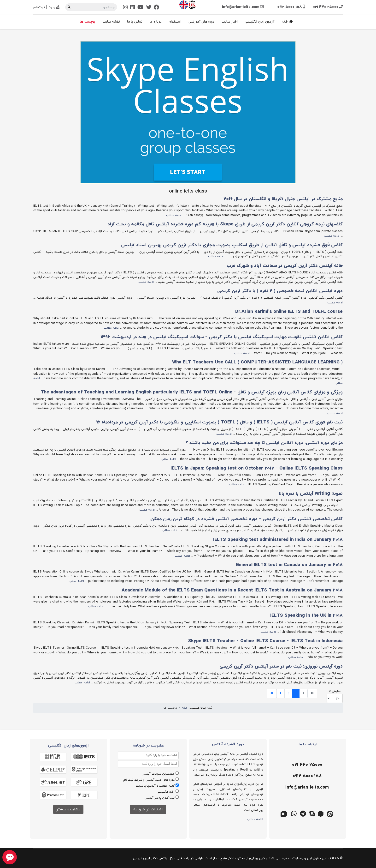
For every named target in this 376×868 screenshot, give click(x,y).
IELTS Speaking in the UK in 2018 (306, 616)
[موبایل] (307, 776)
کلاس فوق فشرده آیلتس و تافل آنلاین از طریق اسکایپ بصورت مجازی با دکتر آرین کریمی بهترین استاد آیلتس (232, 245)
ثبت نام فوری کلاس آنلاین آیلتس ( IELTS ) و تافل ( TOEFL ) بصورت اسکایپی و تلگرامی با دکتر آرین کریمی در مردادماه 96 (219, 422)
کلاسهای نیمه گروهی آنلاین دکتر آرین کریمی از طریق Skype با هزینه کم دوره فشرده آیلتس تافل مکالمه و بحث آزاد (225, 224)
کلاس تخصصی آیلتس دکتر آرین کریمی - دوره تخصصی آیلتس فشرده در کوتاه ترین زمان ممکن (247, 519)
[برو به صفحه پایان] (272, 693)
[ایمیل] (307, 788)
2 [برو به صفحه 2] (288, 693)
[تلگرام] (303, 813)
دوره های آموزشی (201, 22)
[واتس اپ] (294, 813)
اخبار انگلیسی (166, 792)
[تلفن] (307, 765)
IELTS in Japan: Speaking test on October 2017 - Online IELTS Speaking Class (257, 468)
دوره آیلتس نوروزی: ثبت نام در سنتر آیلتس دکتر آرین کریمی (281, 666)
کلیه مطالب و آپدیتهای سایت (155, 786)
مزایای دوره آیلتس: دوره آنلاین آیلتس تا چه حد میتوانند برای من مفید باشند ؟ (264, 443)
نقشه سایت (111, 22)
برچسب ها (87, 22)
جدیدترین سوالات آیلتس (158, 774)
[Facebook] (157, 8)
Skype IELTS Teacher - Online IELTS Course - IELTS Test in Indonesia (265, 641)
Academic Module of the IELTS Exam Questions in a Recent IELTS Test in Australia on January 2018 (232, 590)
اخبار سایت (230, 22)
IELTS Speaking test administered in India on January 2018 (278, 540)
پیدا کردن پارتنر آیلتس (160, 798)
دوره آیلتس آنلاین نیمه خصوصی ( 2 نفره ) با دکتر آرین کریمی (280, 291)
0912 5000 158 (290, 7)
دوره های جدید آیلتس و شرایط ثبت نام (149, 780)
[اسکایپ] (312, 813)
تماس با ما (135, 22)
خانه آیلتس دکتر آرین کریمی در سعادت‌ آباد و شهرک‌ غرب (285, 266)
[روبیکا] (321, 813)
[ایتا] (330, 813)
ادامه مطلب (174, 215)
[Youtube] (140, 8)
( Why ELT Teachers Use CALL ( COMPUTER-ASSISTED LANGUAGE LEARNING (257, 362)
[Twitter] (149, 8)
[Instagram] (125, 8)
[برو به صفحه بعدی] (281, 693)
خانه (287, 22)
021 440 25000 (326, 7)
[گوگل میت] (285, 813)
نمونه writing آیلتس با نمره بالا (311, 494)
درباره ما (156, 22)
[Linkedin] (132, 8)
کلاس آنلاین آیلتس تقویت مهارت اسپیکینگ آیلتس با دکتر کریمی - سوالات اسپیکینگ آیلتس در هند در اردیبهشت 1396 (222, 337)
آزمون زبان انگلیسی (260, 22)
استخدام (175, 22)
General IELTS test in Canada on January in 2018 (289, 565)
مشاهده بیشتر (68, 809)
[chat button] (10, 857)
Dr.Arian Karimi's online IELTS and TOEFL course (289, 312)
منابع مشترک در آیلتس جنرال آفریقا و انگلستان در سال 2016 (283, 199)
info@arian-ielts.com (241, 7)
